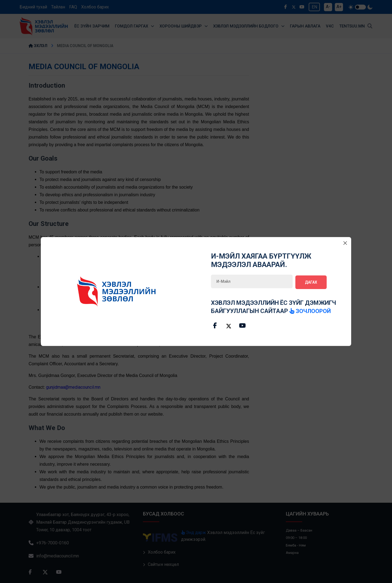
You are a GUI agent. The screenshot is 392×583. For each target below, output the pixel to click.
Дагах (311, 281)
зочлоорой (311, 310)
